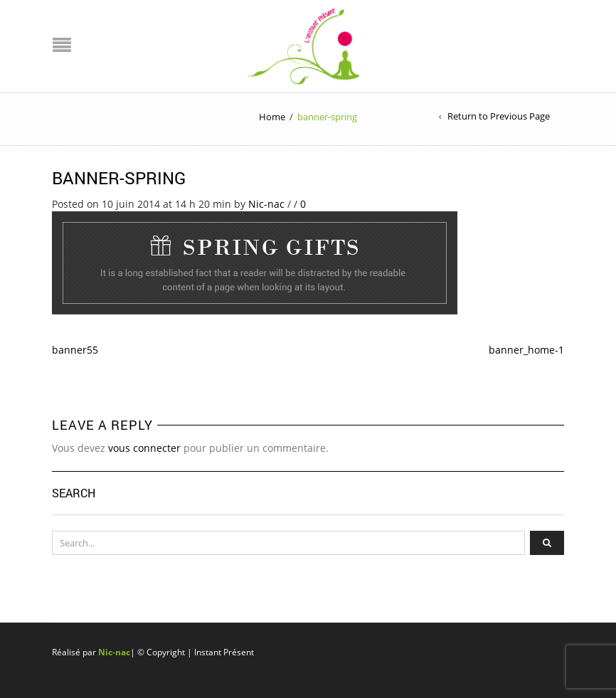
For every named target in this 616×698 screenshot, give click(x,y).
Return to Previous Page (499, 116)
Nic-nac (266, 204)
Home (272, 117)
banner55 (75, 350)
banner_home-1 (526, 350)
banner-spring (119, 178)
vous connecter (144, 448)
